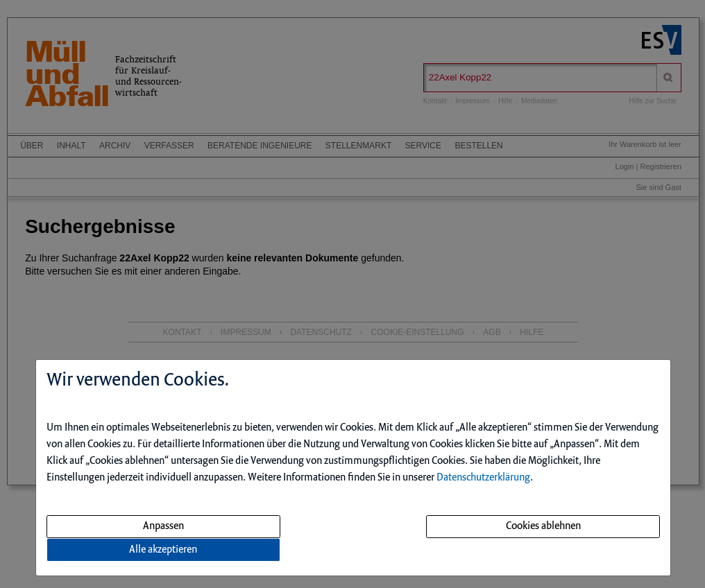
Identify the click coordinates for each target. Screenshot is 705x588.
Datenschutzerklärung (483, 478)
